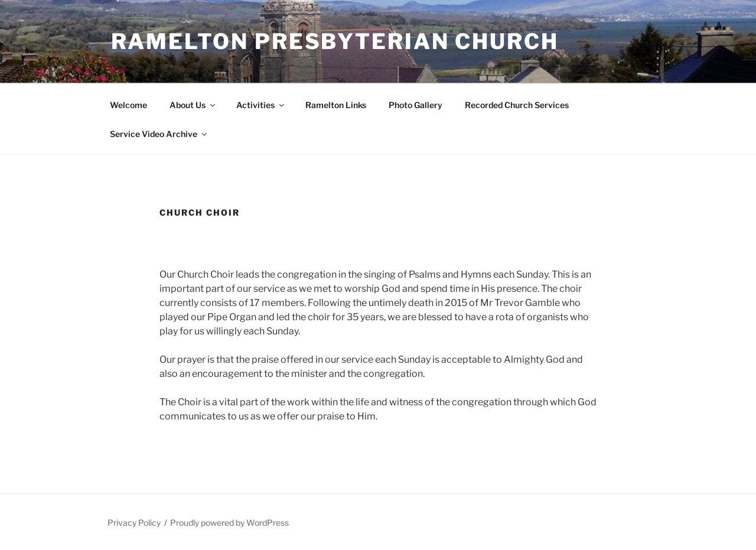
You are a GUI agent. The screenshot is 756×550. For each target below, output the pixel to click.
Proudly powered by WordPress (229, 523)
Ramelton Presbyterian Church (335, 41)
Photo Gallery (416, 105)
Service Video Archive (159, 134)
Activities (261, 105)
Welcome (128, 105)
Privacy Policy (134, 523)
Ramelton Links (336, 105)
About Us (193, 105)
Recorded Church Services (517, 105)
